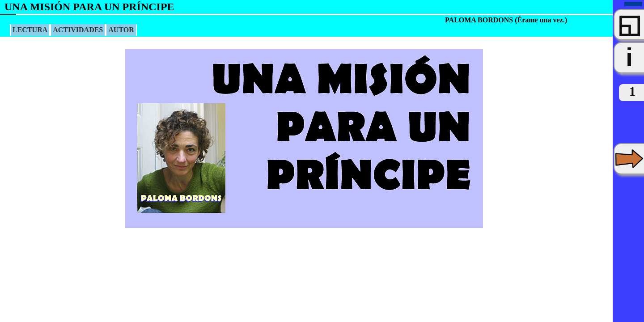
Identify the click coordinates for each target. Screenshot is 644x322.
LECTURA (30, 30)
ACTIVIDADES (78, 30)
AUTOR (121, 30)
